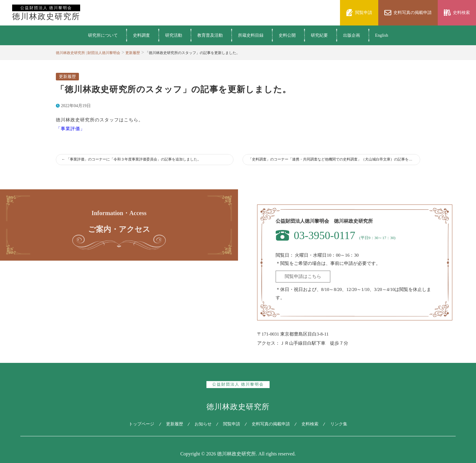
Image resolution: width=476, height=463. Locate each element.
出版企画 (352, 35)
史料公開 (287, 35)
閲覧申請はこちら (303, 276)
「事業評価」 (70, 129)
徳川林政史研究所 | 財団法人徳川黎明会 (88, 53)
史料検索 (311, 424)
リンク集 (340, 424)
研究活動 (174, 35)
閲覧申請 (232, 424)
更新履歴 (133, 53)
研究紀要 (319, 35)
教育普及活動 (210, 35)
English (382, 35)
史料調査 (141, 35)
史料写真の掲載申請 (271, 424)
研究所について (103, 35)
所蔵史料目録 (251, 35)
